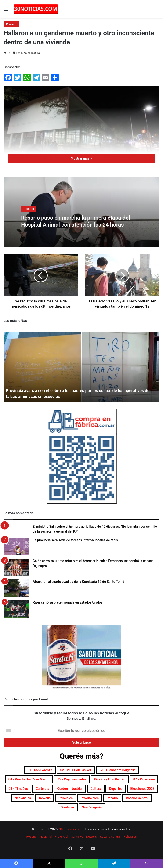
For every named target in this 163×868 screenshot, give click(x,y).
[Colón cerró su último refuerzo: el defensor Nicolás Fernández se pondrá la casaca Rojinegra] (16, 567)
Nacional (46, 837)
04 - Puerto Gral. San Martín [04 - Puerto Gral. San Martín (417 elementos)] (29, 779)
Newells (91, 837)
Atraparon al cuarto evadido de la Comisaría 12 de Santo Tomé (78, 582)
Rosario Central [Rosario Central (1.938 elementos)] (137, 798)
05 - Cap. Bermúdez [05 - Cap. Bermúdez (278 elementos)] (72, 779)
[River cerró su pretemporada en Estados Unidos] (16, 609)
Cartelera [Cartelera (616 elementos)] (43, 789)
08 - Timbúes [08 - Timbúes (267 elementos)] (18, 789)
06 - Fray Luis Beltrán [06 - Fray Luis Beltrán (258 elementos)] (110, 779)
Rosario (11, 24)
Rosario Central (110, 837)
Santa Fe (77, 837)
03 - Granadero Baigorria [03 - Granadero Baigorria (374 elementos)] (118, 770)
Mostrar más (81, 158)
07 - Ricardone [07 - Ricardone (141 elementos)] (144, 779)
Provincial (61, 837)
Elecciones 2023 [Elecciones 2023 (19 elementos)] (143, 789)
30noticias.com (70, 829)
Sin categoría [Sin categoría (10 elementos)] (92, 807)
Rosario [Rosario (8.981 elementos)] (112, 798)
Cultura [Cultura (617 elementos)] (96, 789)
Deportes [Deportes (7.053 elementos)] (116, 789)
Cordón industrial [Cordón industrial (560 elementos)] (70, 789)
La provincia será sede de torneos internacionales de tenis (75, 540)
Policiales (130, 837)
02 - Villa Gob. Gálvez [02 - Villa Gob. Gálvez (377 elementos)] (76, 770)
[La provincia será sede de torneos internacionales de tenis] (16, 546)
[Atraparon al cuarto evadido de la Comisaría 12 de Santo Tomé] (16, 588)
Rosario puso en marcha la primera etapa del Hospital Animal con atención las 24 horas (80, 221)
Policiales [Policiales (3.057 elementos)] (66, 798)
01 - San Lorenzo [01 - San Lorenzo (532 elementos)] (40, 770)
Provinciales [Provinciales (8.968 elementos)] (90, 798)
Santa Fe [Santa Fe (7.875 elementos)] (68, 807)
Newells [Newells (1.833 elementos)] (45, 798)
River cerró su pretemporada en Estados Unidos (68, 602)
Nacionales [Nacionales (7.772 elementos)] (23, 798)
